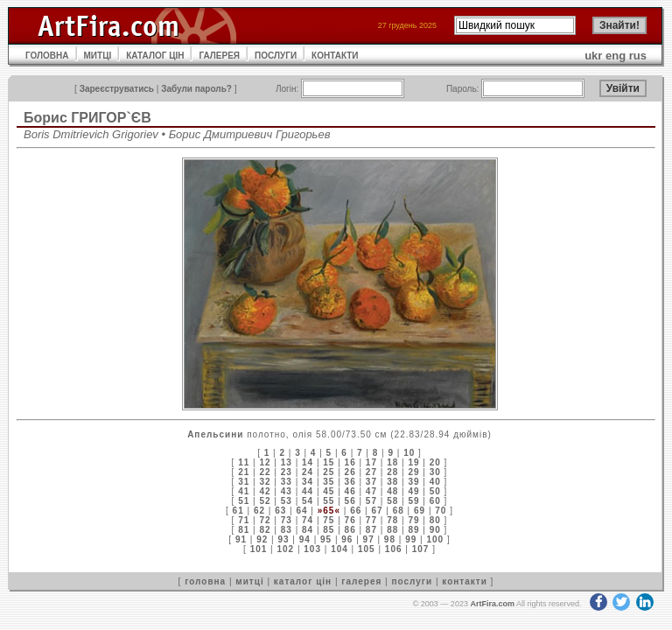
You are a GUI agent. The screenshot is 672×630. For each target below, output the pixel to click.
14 (308, 462)
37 (371, 482)
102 (285, 549)
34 (308, 482)
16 (350, 462)
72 (265, 520)
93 (283, 539)
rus (638, 56)
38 (392, 482)
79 (413, 520)
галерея (361, 581)
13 (287, 462)
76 (350, 520)
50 (435, 491)
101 (259, 549)
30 (435, 472)
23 (287, 472)
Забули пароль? (196, 89)
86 (350, 530)
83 (287, 530)
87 (371, 530)
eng (616, 56)
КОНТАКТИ (335, 56)
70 (441, 511)
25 (329, 472)
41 (244, 491)
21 (244, 472)
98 (390, 539)
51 (244, 501)
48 (392, 491)
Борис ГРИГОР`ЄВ (87, 118)
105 (367, 549)
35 (329, 482)
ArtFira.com (492, 604)
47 (371, 491)
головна (205, 581)
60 (435, 501)
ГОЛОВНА (47, 56)
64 (301, 511)
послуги (412, 581)
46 (350, 491)
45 (329, 491)
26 (350, 472)
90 (435, 530)
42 (265, 491)
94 (305, 539)
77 (371, 520)
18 (392, 462)
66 (356, 511)
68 (399, 511)
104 (339, 549)
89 (413, 530)
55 (329, 501)
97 (369, 539)
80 (435, 520)
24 (308, 472)
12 (265, 462)
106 (394, 549)
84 (308, 530)
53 (287, 501)
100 (435, 539)
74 (308, 520)
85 (329, 530)
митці (249, 581)
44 (308, 491)
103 (312, 549)
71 (244, 520)
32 (265, 482)
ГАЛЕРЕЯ (219, 56)
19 (413, 462)
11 (244, 462)
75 (329, 520)
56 (350, 501)
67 (377, 511)
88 (392, 530)
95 (326, 539)
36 (350, 482)
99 (411, 539)
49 (413, 491)
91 (241, 539)
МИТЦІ (98, 56)
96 (347, 539)
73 (287, 520)
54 (308, 501)
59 (413, 501)
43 (287, 491)
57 (371, 501)
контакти (465, 581)
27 (371, 472)
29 (413, 472)
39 (413, 482)
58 (392, 501)
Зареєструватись (117, 89)
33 (287, 482)
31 (244, 482)
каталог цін (303, 581)
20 (435, 462)
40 (435, 482)
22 (265, 472)
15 (329, 462)
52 (265, 501)
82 (265, 530)
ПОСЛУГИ (276, 56)
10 (409, 453)
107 (421, 549)
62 (259, 511)
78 (392, 520)
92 (262, 539)
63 (280, 511)
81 (244, 530)
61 (238, 511)
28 (392, 472)
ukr (593, 56)
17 (371, 462)
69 (420, 511)
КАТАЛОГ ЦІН (155, 56)
